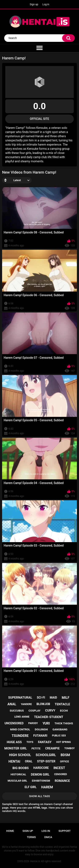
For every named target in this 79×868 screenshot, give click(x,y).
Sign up (34, 4)
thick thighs (64, 723)
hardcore (41, 768)
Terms (31, 837)
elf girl (31, 787)
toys (30, 742)
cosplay (34, 711)
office (65, 761)
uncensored (14, 723)
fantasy (45, 742)
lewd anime (22, 717)
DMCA (48, 837)
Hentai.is (35, 861)
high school (20, 755)
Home (10, 831)
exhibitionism (41, 781)
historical (18, 774)
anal (12, 704)
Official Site (39, 119)
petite (36, 748)
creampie (52, 748)
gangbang (60, 729)
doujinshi (41, 730)
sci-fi (41, 698)
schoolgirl (46, 755)
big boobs (21, 768)
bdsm (65, 755)
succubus (17, 711)
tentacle (62, 704)
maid (53, 698)
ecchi (64, 711)
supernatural (20, 698)
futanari (40, 736)
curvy (50, 711)
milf (66, 698)
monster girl (16, 748)
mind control (20, 729)
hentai (14, 761)
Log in (46, 4)
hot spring (64, 742)
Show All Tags (39, 796)
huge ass (14, 742)
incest (59, 768)
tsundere (20, 736)
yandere (26, 704)
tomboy (69, 748)
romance (62, 781)
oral (29, 761)
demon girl (40, 775)
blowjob (43, 704)
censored (61, 774)
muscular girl (17, 781)
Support (65, 831)
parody (33, 723)
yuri (46, 723)
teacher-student (49, 717)
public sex (59, 736)
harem (47, 787)
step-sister (46, 761)
